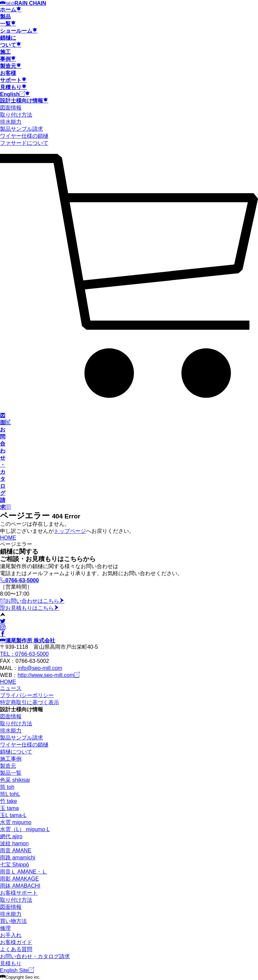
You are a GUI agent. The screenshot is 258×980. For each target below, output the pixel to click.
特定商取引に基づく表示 (30, 702)
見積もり (11, 963)
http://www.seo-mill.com (48, 675)
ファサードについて (24, 143)
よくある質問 (16, 949)
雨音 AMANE (16, 850)
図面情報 (11, 108)
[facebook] (3, 634)
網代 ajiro (11, 836)
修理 (5, 928)
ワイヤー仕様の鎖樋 (24, 136)
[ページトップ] (3, 615)
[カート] (129, 403)
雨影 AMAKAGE (19, 879)
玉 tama (9, 808)
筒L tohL (10, 794)
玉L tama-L (13, 815)
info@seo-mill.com (40, 668)
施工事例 (11, 759)
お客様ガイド (16, 942)
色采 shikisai (15, 780)
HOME (8, 538)
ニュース (11, 688)
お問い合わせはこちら (32, 601)
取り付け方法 (16, 115)
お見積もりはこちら (30, 608)
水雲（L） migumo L (25, 829)
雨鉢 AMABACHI (20, 886)
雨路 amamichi (18, 858)
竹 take (9, 801)
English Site (17, 970)
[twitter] (3, 621)
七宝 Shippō (14, 865)
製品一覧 (11, 773)
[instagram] (3, 628)
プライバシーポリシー (27, 695)
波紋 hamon (14, 843)
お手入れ (11, 935)
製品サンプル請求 (21, 129)
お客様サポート (19, 893)
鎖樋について (16, 752)
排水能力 (11, 122)
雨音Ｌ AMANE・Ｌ (24, 872)
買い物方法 (13, 921)
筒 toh (7, 787)
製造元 (8, 766)
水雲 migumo (16, 822)
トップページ (70, 531)
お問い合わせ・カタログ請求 (35, 956)
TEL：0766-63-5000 (24, 654)
